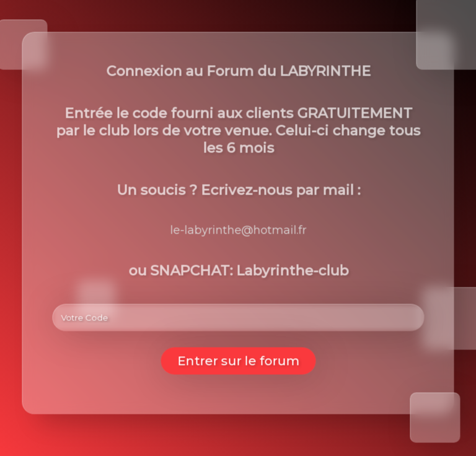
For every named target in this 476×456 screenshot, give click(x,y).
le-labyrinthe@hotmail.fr (239, 230)
